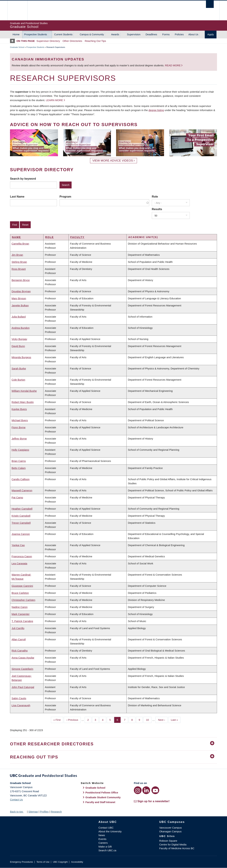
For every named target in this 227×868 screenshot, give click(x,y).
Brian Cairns (19, 461)
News (102, 835)
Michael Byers (20, 420)
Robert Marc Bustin (23, 402)
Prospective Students (36, 34)
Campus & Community (92, 34)
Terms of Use (43, 862)
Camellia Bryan (20, 244)
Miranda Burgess (21, 357)
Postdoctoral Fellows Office (102, 793)
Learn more (54, 100)
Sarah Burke (19, 368)
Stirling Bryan (19, 262)
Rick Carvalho (20, 651)
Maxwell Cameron (22, 490)
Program (65, 197)
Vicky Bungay (19, 339)
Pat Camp (17, 497)
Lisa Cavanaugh (21, 705)
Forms (166, 34)
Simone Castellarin (22, 669)
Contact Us (16, 800)
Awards (115, 34)
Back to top (18, 812)
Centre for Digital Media (173, 844)
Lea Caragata (19, 563)
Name (16, 237)
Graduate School (17, 47)
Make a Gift (105, 847)
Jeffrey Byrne (19, 439)
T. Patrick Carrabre (22, 621)
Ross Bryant (19, 269)
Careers (103, 843)
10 (149, 720)
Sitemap (33, 812)
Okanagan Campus (170, 831)
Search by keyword (23, 179)
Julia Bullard (19, 317)
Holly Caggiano (20, 450)
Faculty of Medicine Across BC (177, 848)
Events (102, 839)
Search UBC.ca (107, 850)
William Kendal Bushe (24, 391)
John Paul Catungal (23, 687)
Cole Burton (18, 380)
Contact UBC (106, 828)
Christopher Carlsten (23, 600)
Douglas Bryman (21, 291)
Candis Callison (21, 479)
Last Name (17, 197)
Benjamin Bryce (21, 280)
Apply (211, 34)
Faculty (77, 237)
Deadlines (151, 34)
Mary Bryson (19, 298)
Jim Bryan (17, 255)
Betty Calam (19, 468)
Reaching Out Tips (95, 41)
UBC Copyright (60, 862)
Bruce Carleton (20, 593)
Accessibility (77, 862)
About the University (110, 831)
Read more (173, 65)
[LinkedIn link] (146, 790)
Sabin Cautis (19, 698)
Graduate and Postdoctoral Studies (113, 776)
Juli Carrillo (18, 628)
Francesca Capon (22, 556)
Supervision (134, 34)
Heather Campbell (22, 509)
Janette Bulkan (20, 305)
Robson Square (168, 841)
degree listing (156, 110)
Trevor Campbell (21, 523)
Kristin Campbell (21, 516)
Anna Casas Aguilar (23, 658)
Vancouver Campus (171, 828)
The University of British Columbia (17, 10)
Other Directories (72, 41)
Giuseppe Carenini (22, 586)
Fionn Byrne (19, 427)
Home (16, 34)
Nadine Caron (20, 607)
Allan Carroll (19, 639)
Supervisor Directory (48, 41)
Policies (179, 34)
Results (157, 209)
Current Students (63, 34)
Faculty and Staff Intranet (100, 802)
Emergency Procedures (21, 862)
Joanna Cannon (21, 534)
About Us (193, 34)
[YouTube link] (155, 790)
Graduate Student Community (103, 797)
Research (56, 812)
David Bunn (18, 346)
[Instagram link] (138, 790)
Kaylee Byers (19, 409)
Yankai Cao (18, 545)
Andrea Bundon (21, 328)
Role (155, 197)
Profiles (44, 812)
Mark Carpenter (21, 614)
